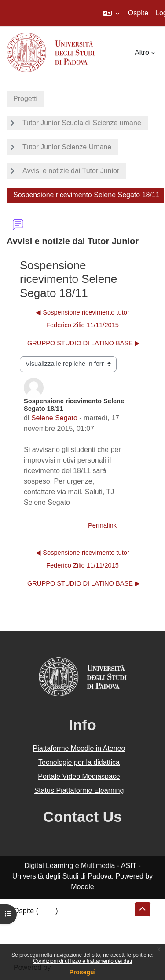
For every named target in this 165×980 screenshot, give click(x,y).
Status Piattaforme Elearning (79, 790)
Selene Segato (54, 418)
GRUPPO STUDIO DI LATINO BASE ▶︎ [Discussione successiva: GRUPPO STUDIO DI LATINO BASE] (84, 343)
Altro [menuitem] (142, 52)
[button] (111, 13)
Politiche (27, 932)
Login (47, 911)
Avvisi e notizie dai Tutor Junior (71, 171)
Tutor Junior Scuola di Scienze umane (82, 123)
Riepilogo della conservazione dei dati (73, 921)
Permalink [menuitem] (102, 525)
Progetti (25, 99)
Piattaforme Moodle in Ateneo (79, 748)
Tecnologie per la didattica (79, 762)
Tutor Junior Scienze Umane (67, 147)
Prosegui (83, 972)
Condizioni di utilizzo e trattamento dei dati (82, 961)
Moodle (82, 887)
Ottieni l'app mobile (44, 942)
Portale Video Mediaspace (79, 776)
